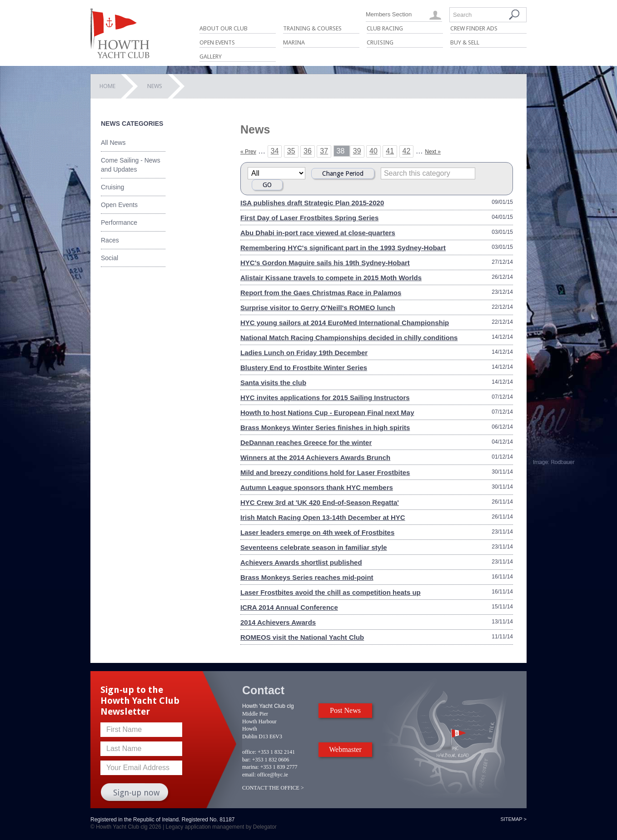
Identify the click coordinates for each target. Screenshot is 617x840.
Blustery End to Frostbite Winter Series (304, 368)
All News (113, 143)
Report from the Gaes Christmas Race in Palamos (321, 293)
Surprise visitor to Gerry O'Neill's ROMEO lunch (318, 308)
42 (407, 151)
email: (249, 775)
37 (324, 151)
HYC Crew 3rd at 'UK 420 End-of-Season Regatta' (320, 502)
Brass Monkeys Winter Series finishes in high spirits (325, 427)
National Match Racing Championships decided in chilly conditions (349, 338)
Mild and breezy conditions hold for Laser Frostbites (325, 472)
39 (357, 151)
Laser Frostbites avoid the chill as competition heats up (331, 592)
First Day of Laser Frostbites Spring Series (309, 218)
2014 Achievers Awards (278, 622)
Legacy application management (205, 827)
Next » (433, 152)
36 (308, 151)
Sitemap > (513, 819)
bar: (246, 760)
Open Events (217, 42)
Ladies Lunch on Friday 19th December (304, 353)
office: (249, 752)
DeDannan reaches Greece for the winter (306, 442)
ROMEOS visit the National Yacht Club (302, 637)
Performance (119, 222)
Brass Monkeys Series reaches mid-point (307, 577)
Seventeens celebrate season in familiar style (314, 547)
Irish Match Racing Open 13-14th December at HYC (323, 517)
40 (373, 151)
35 (291, 151)
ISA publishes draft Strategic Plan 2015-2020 (312, 203)
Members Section (389, 14)
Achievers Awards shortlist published (301, 562)
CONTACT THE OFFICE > (273, 788)
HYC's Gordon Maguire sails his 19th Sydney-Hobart (325, 263)
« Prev (248, 152)
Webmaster (345, 749)
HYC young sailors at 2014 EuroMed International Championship (345, 323)
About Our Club (224, 28)
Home (107, 86)
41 (390, 151)
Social (109, 258)
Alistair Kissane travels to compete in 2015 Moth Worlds (331, 278)
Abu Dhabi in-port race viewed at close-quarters (318, 233)
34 (275, 151)
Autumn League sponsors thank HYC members (317, 487)
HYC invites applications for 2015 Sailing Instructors (325, 398)
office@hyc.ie (273, 775)
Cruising (380, 42)
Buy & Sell (465, 42)
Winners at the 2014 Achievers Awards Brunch (315, 457)
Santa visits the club (273, 383)
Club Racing (385, 28)
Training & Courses (312, 28)
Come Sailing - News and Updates (131, 165)
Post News (345, 710)
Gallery (211, 57)
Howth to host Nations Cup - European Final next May (327, 413)
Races (110, 240)
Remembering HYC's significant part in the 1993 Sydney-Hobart (343, 248)
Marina (294, 42)
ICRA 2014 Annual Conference (289, 607)
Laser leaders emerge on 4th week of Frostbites (317, 532)
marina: (251, 767)
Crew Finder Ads (474, 28)
